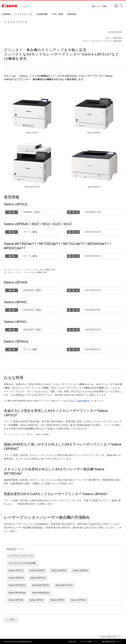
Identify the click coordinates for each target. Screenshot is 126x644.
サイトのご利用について (89, 642)
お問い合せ (72, 642)
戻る (12, 620)
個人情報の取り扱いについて (112, 642)
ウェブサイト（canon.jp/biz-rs (77, 401)
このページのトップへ (109, 637)
